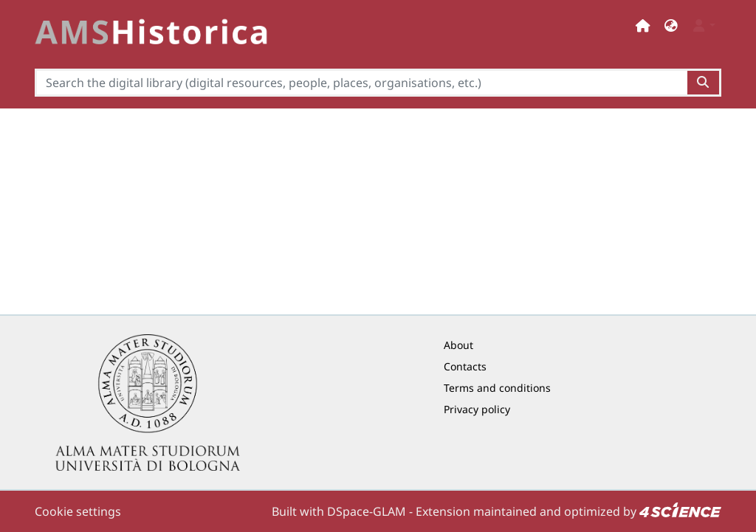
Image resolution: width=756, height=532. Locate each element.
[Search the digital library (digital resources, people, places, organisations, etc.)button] (704, 83)
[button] (671, 25)
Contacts (465, 366)
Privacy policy (477, 409)
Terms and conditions (497, 388)
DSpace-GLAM (367, 511)
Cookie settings (78, 511)
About (458, 345)
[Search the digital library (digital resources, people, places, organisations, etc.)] (361, 83)
